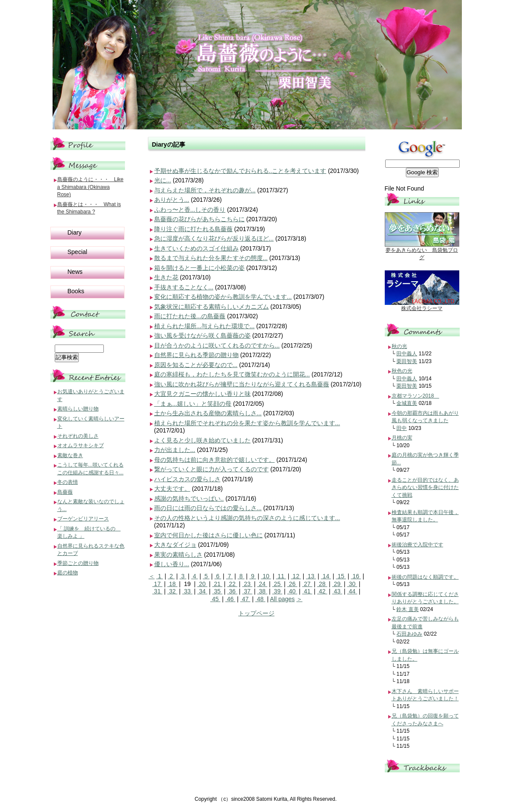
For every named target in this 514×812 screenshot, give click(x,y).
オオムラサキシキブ (81, 445)
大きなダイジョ (175, 545)
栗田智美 (407, 361)
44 (352, 591)
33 (187, 591)
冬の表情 (68, 482)
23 (247, 584)
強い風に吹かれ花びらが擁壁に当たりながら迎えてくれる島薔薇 (242, 384)
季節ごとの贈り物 (78, 563)
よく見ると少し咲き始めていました (202, 440)
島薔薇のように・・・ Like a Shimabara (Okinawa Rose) (90, 187)
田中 (402, 428)
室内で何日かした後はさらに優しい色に (209, 535)
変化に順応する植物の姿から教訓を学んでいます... (223, 297)
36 (232, 591)
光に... (163, 180)
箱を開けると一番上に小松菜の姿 (199, 268)
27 (307, 584)
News (75, 272)
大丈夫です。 (172, 489)
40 (292, 591)
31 (157, 591)
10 (266, 576)
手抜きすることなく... (184, 287)
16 (356, 576)
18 (172, 584)
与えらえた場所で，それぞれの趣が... (205, 190)
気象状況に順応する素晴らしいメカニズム (212, 307)
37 (247, 591)
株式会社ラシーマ (422, 308)
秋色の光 (402, 371)
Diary (75, 232)
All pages (282, 599)
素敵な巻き (70, 455)
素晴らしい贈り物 (78, 409)
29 (337, 584)
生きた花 (166, 277)
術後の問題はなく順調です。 (425, 577)
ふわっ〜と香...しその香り (190, 210)
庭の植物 (68, 573)
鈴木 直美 (407, 609)
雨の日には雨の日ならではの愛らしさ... (208, 508)
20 (202, 584)
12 (296, 576)
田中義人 (407, 354)
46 (230, 599)
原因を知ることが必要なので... (196, 365)
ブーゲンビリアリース (83, 519)
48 (260, 599)
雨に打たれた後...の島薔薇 (190, 316)
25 (277, 584)
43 (337, 591)
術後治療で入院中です (417, 545)
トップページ (256, 613)
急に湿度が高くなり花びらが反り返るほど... (214, 238)
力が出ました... (175, 450)
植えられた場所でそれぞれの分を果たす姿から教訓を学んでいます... (247, 423)
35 (217, 591)
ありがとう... (172, 200)
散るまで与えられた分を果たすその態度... (211, 258)
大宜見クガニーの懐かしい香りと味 (202, 394)
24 (262, 584)
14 (326, 576)
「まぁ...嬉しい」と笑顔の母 (193, 404)
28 (322, 584)
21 (217, 584)
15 (341, 576)
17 (157, 584)
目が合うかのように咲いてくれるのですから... (217, 345)
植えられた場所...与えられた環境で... (204, 326)
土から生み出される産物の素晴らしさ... (208, 413)
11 (281, 576)
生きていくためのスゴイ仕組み (196, 248)
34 (202, 591)
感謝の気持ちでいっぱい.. (189, 498)
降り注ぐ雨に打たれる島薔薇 (193, 229)
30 (352, 584)
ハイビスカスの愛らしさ (187, 479)
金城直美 (407, 403)
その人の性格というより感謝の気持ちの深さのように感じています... (247, 518)
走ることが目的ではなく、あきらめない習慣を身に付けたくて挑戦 (425, 488)
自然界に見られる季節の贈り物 (196, 355)
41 (307, 591)
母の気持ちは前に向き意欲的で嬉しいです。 (215, 460)
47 (245, 599)
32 (172, 591)
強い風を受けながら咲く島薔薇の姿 (202, 335)
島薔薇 (65, 492)
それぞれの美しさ (78, 436)
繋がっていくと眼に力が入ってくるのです (212, 469)
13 (311, 576)
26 (292, 584)
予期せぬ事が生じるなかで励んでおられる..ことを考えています (240, 171)
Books (76, 291)
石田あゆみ (409, 634)
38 (262, 591)
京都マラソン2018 (416, 396)
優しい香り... (172, 564)
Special (78, 252)
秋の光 (399, 346)
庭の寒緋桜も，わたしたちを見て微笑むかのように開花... (232, 374)
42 (322, 591)
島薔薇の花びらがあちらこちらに (199, 219)
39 (277, 591)
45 (215, 599)
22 (232, 584)
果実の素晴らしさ (178, 555)
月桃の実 (402, 438)
